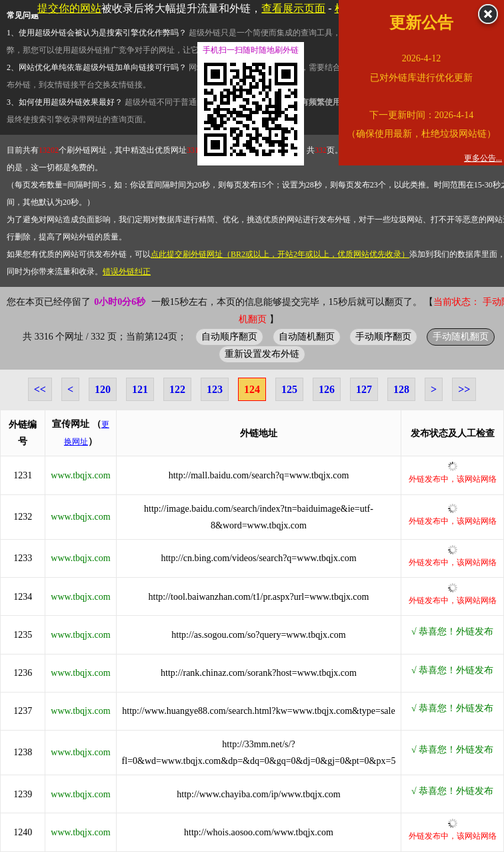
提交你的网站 (69, 8)
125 (289, 389)
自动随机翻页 (307, 336)
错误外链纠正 (127, 272)
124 (252, 389)
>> (464, 389)
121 (140, 389)
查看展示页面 (293, 8)
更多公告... (483, 158)
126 (327, 389)
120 (103, 389)
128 (401, 389)
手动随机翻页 (461, 336)
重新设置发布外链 (262, 354)
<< (40, 389)
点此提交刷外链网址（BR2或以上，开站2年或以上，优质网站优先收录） (280, 254)
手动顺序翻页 (383, 336)
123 (215, 389)
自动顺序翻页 (229, 336)
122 (177, 389)
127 (364, 389)
